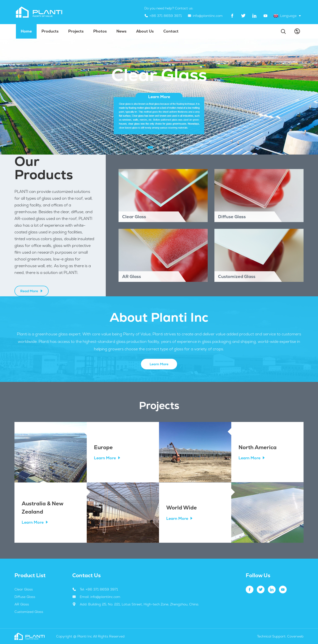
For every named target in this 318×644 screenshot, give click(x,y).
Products (50, 31)
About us (145, 31)
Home (26, 31)
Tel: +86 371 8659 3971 (99, 589)
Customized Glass (29, 612)
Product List (30, 575)
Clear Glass (24, 589)
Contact (171, 31)
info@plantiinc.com (208, 16)
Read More (32, 291)
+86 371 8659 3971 (166, 16)
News (121, 31)
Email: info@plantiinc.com (100, 597)
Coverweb (295, 636)
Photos (100, 31)
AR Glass (22, 604)
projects (76, 31)
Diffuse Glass (25, 597)
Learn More (159, 364)
